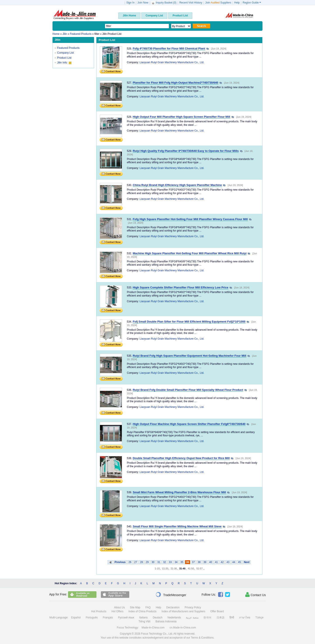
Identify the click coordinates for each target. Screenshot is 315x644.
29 (147, 562)
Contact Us (255, 595)
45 (239, 562)
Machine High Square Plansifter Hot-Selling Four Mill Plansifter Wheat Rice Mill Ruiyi (190, 253)
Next (247, 562)
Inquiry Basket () (164, 3)
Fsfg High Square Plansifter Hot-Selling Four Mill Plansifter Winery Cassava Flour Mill (190, 219)
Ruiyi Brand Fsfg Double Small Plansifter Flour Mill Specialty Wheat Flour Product (188, 390)
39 (205, 562)
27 (136, 562)
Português (92, 618)
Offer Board (217, 611)
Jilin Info (64, 63)
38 (199, 562)
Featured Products (68, 48)
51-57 (199, 569)
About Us (119, 607)
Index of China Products (142, 611)
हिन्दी (232, 618)
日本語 (220, 618)
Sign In (130, 3)
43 (228, 562)
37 (193, 562)
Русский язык (126, 618)
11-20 (165, 569)
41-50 (191, 569)
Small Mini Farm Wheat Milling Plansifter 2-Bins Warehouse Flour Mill (179, 492)
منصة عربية (192, 618)
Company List (65, 53)
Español (76, 618)
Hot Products (99, 611)
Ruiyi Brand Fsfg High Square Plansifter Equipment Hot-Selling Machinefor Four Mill (190, 356)
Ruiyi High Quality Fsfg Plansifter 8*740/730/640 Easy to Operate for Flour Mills (186, 151)
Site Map (135, 607)
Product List (64, 58)
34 (176, 562)
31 (159, 562)
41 (216, 562)
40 (211, 562)
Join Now (143, 3)
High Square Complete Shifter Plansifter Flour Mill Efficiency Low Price (181, 287)
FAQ (148, 607)
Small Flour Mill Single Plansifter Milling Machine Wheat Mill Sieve (177, 526)
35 (182, 562)
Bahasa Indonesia (166, 621)
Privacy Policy (193, 607)
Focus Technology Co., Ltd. (157, 634)
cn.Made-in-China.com (183, 628)
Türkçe (260, 618)
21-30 (174, 569)
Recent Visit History (191, 3)
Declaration (173, 607)
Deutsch (157, 618)
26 (130, 562)
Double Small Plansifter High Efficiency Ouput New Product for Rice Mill (181, 458)
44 (234, 562)
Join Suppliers (218, 3)
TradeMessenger (171, 595)
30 (153, 562)
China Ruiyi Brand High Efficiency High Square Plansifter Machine (177, 185)
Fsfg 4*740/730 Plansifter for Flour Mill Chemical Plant (169, 48)
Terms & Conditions (202, 638)
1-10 (157, 569)
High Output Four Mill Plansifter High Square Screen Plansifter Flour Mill (182, 117)
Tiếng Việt (144, 621)
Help (237, 3)
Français (108, 618)
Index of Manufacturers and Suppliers (183, 611)
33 (170, 562)
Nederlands (174, 618)
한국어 (207, 618)
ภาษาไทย (245, 618)
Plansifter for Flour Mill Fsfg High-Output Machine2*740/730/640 (176, 83)
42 (222, 562)
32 (164, 562)
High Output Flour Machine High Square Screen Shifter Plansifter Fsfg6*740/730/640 (189, 424)
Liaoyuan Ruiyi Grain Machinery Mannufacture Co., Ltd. (172, 62)
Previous (120, 562)
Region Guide (252, 3)
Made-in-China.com (153, 628)
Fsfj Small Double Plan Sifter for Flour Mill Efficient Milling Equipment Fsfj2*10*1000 (189, 322)
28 (141, 562)
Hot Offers (117, 611)
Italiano (143, 618)
